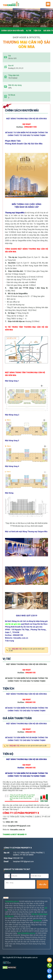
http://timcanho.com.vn (26, 933)
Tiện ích (37, 31)
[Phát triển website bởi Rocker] (7, 960)
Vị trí (29, 31)
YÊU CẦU (43, 884)
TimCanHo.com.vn (12, 901)
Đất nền (35, 914)
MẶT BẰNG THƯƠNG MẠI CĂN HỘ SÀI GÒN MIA (26, 119)
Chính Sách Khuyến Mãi (12, 31)
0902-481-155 (17, 649)
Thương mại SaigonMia (15, 213)
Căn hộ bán (37, 920)
